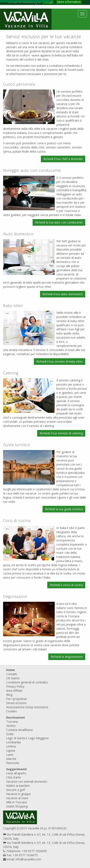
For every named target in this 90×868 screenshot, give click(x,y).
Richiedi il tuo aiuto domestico (63, 294)
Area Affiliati (14, 691)
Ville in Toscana (17, 802)
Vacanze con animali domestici (27, 781)
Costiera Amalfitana (19, 730)
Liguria (11, 750)
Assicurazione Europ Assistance (27, 707)
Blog (9, 695)
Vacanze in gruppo (18, 794)
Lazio (10, 755)
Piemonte (13, 763)
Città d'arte (14, 777)
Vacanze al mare (17, 798)
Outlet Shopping (17, 806)
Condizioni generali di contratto (27, 682)
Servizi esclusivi (16, 703)
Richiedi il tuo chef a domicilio (63, 159)
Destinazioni (15, 717)
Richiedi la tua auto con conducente (59, 222)
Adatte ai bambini (18, 786)
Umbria (11, 746)
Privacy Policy (15, 686)
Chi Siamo (13, 678)
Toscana (12, 722)
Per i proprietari (17, 699)
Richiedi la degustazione (67, 657)
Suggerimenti (16, 769)
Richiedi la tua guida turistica (64, 509)
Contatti (12, 674)
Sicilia (10, 734)
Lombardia (13, 742)
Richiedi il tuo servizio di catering (61, 433)
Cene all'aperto (16, 773)
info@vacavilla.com (28, 859)
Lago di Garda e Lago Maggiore (27, 738)
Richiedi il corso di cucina (66, 585)
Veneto (11, 726)
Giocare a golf (16, 790)
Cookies (12, 711)
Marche (11, 759)
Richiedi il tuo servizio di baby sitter (60, 361)
